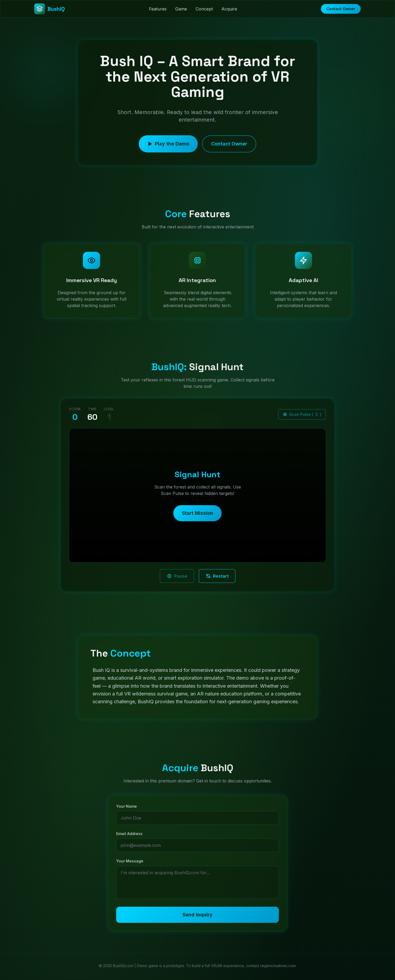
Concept (204, 9)
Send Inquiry (197, 917)
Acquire (229, 9)
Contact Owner (341, 9)
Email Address (129, 835)
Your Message (130, 863)
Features (158, 9)
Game (181, 9)
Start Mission (197, 515)
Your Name (127, 808)
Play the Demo (168, 146)
